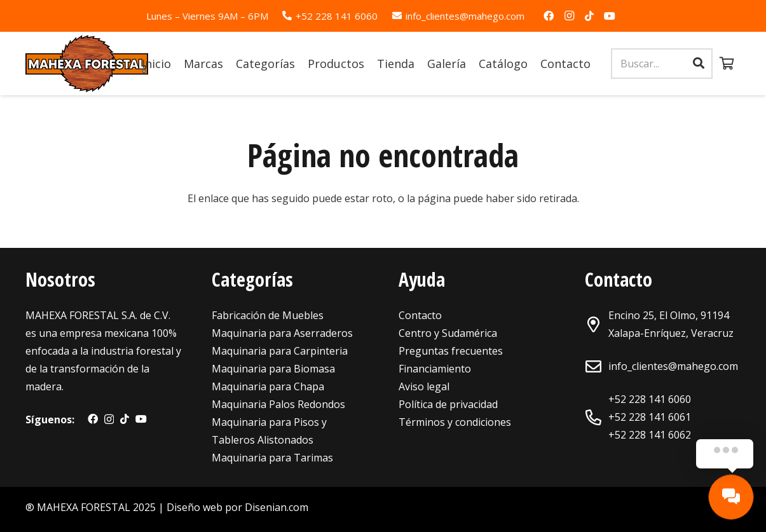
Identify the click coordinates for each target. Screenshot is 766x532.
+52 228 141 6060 (650, 399)
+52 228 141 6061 (650, 417)
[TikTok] (589, 16)
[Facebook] (549, 16)
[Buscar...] (662, 64)
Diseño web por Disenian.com (237, 507)
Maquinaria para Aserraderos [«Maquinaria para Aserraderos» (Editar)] (282, 333)
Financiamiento (435, 369)
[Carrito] (727, 64)
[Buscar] (699, 64)
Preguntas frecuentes (451, 351)
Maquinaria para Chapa (268, 386)
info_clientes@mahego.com (673, 366)
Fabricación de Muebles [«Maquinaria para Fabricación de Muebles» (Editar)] (268, 315)
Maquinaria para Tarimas (272, 458)
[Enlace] (87, 64)
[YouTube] (610, 16)
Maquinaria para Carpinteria (280, 351)
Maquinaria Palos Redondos (278, 404)
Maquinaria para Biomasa (273, 369)
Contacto (420, 315)
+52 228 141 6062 (650, 435)
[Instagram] (569, 16)
